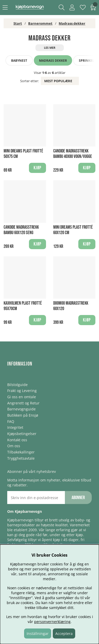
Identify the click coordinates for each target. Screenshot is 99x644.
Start (18, 23)
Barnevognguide (21, 409)
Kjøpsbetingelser (22, 434)
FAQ (11, 421)
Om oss (14, 446)
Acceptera (64, 633)
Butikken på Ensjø (23, 415)
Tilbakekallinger (21, 452)
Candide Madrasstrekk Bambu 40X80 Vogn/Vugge (73, 154)
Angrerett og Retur (23, 403)
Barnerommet (40, 23)
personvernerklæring (52, 622)
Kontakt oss (17, 440)
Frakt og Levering (22, 391)
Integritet (15, 427)
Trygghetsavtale (21, 458)
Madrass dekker (72, 23)
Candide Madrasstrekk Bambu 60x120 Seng (21, 230)
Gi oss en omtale (22, 397)
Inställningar (38, 633)
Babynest (19, 61)
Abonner (78, 498)
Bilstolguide (17, 385)
